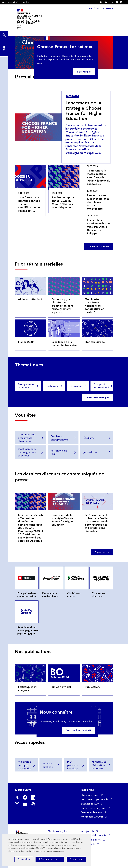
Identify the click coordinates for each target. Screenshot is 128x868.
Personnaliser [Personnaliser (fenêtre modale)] (24, 859)
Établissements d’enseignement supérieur (27, 452)
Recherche (52, 386)
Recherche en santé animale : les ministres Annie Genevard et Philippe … (99, 227)
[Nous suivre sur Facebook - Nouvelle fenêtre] (118, 2)
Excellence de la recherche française (64, 344)
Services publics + (48, 765)
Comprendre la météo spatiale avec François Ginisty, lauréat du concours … (99, 177)
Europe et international (101, 386)
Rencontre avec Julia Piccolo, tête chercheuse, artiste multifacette (98, 202)
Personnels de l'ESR (59, 452)
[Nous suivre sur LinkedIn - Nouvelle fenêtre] (123, 2)
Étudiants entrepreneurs (59, 438)
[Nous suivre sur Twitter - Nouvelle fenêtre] (114, 2)
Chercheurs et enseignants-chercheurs (26, 438)
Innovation (76, 386)
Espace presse (102, 552)
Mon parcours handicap (73, 765)
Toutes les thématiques (97, 398)
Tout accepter (76, 859)
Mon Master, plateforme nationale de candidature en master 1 (95, 306)
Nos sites (26, 2)
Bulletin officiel (92, 8)
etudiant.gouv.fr (10, 2)
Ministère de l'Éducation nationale (99, 765)
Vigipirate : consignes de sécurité (25, 765)
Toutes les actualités (99, 246)
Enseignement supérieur (26, 386)
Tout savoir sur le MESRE (79, 730)
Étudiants (89, 438)
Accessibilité (106, 2)
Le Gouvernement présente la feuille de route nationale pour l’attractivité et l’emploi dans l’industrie (97, 523)
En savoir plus (84, 72)
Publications (93, 687)
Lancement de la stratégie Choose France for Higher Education (84, 111)
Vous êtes (107, 8)
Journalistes (90, 452)
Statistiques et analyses (27, 689)
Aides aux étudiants (31, 299)
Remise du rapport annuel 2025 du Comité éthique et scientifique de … (64, 202)
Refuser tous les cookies (50, 859)
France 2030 (26, 342)
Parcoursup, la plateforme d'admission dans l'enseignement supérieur (62, 306)
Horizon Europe (95, 342)
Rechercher (4, 34)
